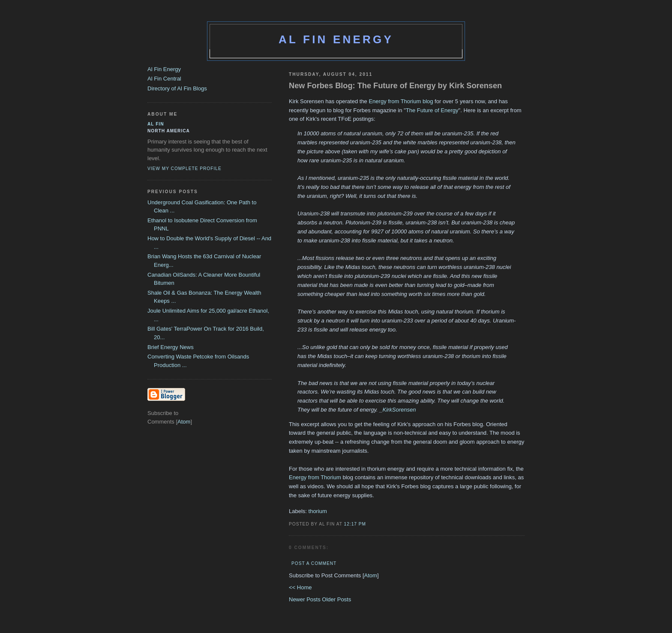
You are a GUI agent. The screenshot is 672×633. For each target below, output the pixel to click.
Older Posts (336, 599)
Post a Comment (314, 563)
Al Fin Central (164, 79)
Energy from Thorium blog (401, 101)
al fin (156, 124)
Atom (371, 575)
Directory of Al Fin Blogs (177, 88)
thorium (318, 511)
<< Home (300, 587)
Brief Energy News (171, 347)
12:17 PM (355, 524)
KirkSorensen (399, 410)
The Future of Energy (432, 110)
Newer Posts (305, 599)
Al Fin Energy (336, 39)
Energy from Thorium (315, 477)
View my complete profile (184, 169)
